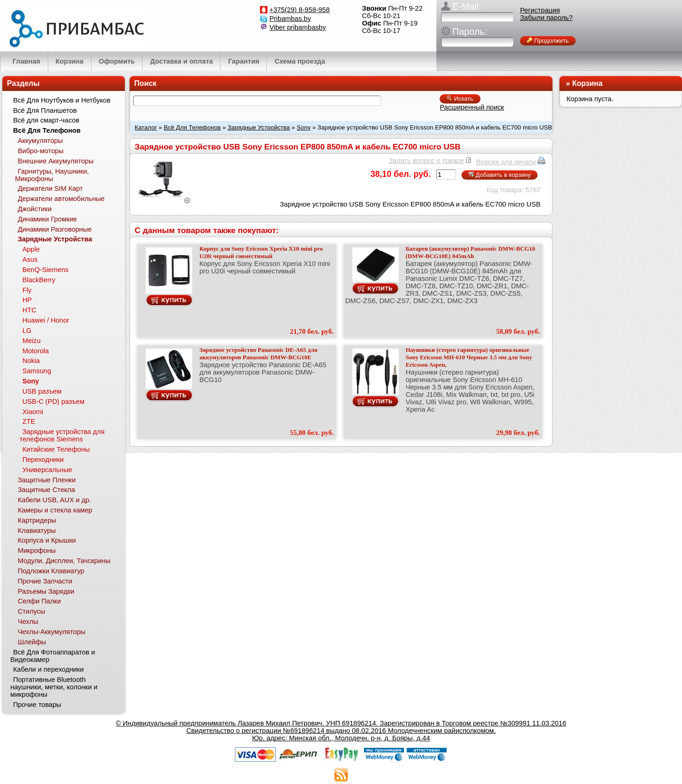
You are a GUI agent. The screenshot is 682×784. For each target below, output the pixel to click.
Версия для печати (506, 162)
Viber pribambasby (298, 27)
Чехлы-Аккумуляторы (52, 632)
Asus (30, 259)
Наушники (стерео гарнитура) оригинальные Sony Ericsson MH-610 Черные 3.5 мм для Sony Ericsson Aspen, (469, 357)
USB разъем (42, 391)
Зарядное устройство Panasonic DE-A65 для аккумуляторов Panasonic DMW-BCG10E (258, 353)
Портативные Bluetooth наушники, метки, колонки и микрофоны (54, 687)
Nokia (31, 361)
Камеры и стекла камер (55, 510)
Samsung (37, 371)
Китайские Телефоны (56, 449)
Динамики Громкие (47, 219)
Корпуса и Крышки (47, 540)
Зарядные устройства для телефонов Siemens (62, 435)
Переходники (43, 460)
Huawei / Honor (46, 320)
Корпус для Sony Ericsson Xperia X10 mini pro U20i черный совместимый (261, 252)
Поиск (145, 83)
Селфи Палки (39, 601)
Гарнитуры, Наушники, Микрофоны (52, 175)
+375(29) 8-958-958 (299, 10)
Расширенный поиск (472, 107)
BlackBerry (39, 280)
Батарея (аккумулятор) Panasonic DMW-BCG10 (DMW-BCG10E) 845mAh (471, 252)
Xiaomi (33, 412)
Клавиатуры (37, 531)
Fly (27, 290)
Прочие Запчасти (45, 581)
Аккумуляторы (40, 141)
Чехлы (28, 622)
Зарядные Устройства (259, 127)
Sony (304, 127)
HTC (29, 310)
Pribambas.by (290, 19)
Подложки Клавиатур (51, 571)
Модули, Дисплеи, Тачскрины (64, 561)
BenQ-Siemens (45, 270)
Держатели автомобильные (61, 199)
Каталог (146, 127)
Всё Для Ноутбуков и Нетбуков (62, 100)
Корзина (587, 83)
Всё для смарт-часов (46, 120)
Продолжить (548, 41)
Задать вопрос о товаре (426, 161)
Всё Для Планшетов (45, 110)
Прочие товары (37, 705)
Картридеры (37, 520)
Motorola (36, 351)
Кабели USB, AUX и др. (54, 500)
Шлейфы (32, 642)
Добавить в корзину (500, 175)
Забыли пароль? (546, 18)
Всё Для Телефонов (192, 127)
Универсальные (47, 470)
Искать (460, 99)
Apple (31, 249)
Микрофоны (37, 551)
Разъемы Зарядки (46, 591)
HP (27, 300)
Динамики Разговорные (55, 229)
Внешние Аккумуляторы (55, 161)
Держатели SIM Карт (50, 188)
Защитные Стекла (46, 490)
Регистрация (540, 10)
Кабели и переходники (48, 669)
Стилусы (31, 611)
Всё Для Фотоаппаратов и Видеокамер (52, 656)
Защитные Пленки (47, 480)
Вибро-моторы (41, 151)
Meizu (31, 341)
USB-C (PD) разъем (53, 402)
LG (27, 330)
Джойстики (35, 209)
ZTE (29, 421)
